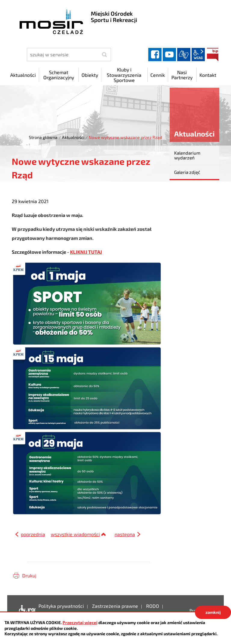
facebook (155, 55)
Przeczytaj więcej (80, 622)
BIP (213, 55)
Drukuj (29, 575)
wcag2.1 (198, 55)
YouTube (169, 55)
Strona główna (43, 137)
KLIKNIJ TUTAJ (86, 252)
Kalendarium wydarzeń (187, 155)
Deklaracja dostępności (26, 611)
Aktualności (73, 137)
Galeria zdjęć (187, 172)
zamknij (213, 612)
